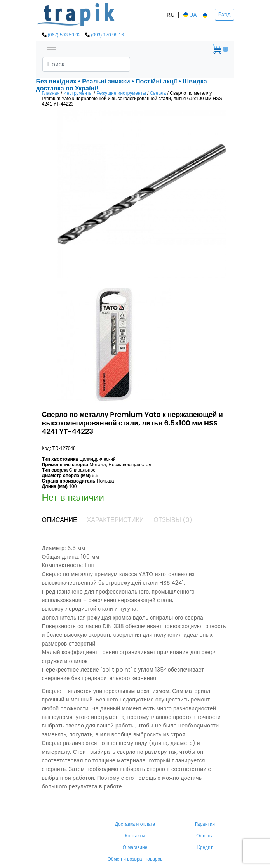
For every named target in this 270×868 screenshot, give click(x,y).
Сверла (158, 93)
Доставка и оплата (135, 824)
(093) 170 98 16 (107, 35)
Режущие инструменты (121, 93)
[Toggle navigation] (51, 49)
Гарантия (205, 824)
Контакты (135, 836)
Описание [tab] (60, 520)
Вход (225, 14)
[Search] (86, 64)
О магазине (135, 847)
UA (189, 15)
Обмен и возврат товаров (135, 859)
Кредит (205, 847)
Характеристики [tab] (116, 520)
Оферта (205, 836)
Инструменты (78, 93)
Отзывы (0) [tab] (173, 520)
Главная (51, 93)
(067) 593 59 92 (64, 35)
